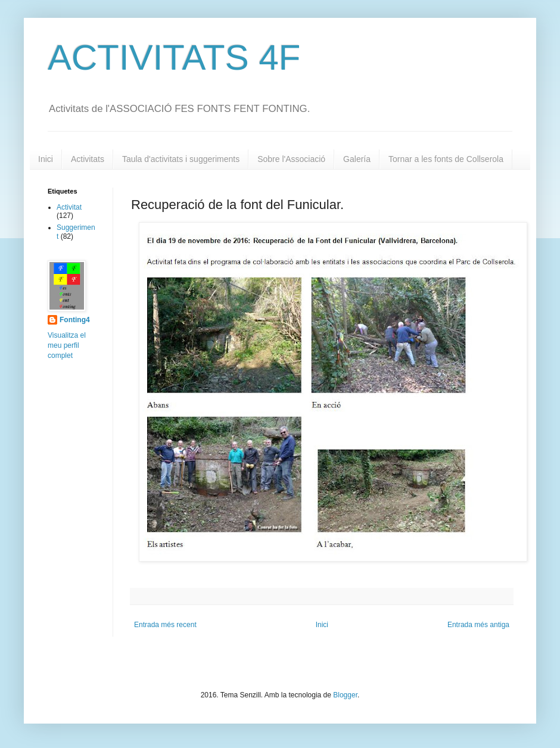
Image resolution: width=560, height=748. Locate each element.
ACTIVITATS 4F (174, 57)
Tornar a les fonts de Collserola (446, 159)
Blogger (345, 695)
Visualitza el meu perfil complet (67, 345)
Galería (357, 159)
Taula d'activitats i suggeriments (181, 159)
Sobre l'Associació (291, 159)
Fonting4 (75, 320)
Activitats (88, 159)
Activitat (69, 207)
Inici (46, 159)
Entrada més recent (165, 625)
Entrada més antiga (478, 625)
